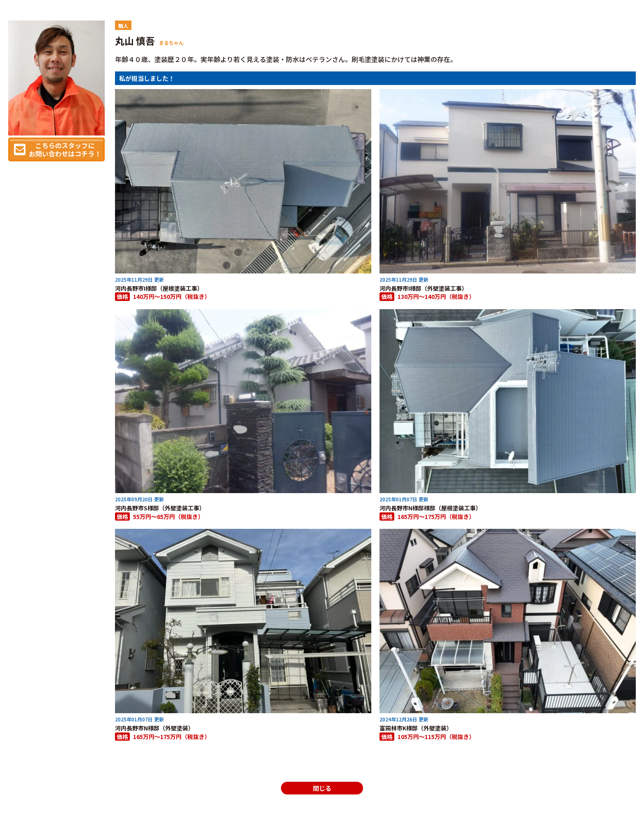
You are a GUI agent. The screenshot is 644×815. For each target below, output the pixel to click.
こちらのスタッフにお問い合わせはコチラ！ (65, 149)
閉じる (322, 788)
